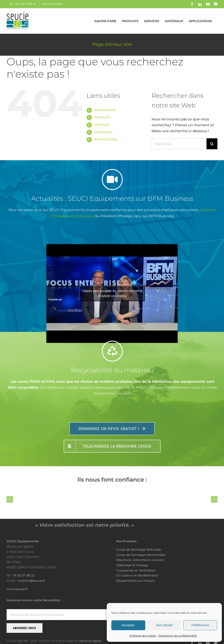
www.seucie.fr (17, 589)
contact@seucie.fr (31, 581)
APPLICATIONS (106, 139)
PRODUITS (102, 117)
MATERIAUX (103, 132)
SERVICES (102, 125)
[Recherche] (212, 144)
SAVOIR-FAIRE (105, 110)
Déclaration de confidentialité (178, 636)
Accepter (128, 625)
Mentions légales (91, 641)
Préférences (200, 625)
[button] (10, 499)
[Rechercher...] (179, 144)
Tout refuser (164, 625)
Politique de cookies (143, 636)
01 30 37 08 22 (24, 575)
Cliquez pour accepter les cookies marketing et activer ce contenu (112, 293)
